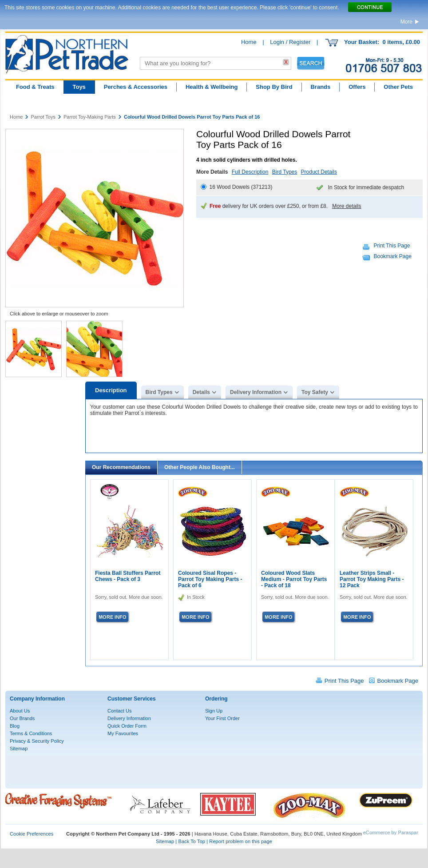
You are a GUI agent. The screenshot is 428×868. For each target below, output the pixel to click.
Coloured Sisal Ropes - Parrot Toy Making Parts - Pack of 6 (210, 579)
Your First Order (222, 718)
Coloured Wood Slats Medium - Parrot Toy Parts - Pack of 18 (294, 579)
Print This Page (392, 246)
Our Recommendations (121, 467)
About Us (20, 711)
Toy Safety (315, 392)
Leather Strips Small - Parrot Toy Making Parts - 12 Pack (372, 579)
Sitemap (19, 749)
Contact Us (119, 711)
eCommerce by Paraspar (391, 832)
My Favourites (123, 733)
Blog (15, 726)
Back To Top (192, 841)
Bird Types (285, 172)
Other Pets (398, 87)
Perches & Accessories (136, 87)
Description (111, 390)
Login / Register (290, 42)
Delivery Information (256, 392)
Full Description (250, 172)
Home (249, 42)
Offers (357, 87)
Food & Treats (35, 87)
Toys (79, 87)
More (406, 22)
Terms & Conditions (31, 733)
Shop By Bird (274, 87)
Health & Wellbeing (212, 87)
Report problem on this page (241, 841)
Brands (320, 87)
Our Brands (22, 718)
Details (201, 392)
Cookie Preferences (32, 834)
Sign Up (214, 711)
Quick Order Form (127, 726)
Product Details (319, 172)
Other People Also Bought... (200, 467)
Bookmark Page (393, 256)
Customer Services (132, 699)
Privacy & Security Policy (37, 741)
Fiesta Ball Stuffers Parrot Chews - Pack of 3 (128, 576)
